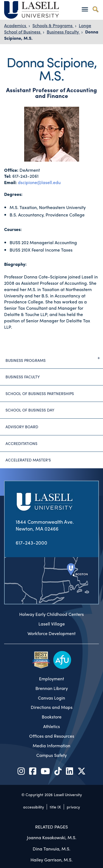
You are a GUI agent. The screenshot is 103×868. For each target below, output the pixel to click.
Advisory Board (22, 427)
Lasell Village (52, 624)
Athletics (51, 726)
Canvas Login (51, 698)
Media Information (51, 746)
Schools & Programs (53, 25)
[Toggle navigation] (85, 9)
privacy (73, 807)
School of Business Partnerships (40, 393)
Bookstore (52, 717)
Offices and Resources (52, 736)
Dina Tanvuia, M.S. (51, 849)
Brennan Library (52, 688)
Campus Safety (51, 755)
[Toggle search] (95, 9)
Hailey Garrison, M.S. (51, 860)
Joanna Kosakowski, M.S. (52, 837)
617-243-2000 (31, 542)
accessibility (34, 807)
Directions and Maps (52, 707)
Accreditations (21, 443)
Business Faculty (63, 32)
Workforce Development (51, 633)
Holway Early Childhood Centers (51, 614)
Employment (51, 679)
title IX (55, 807)
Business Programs (54, 358)
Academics (16, 25)
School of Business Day (30, 410)
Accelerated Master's (28, 460)
